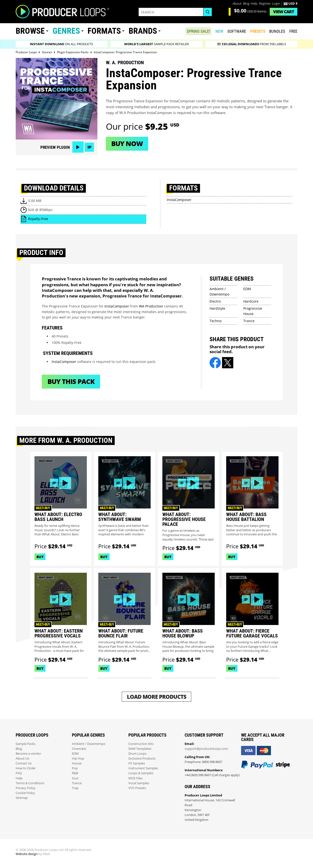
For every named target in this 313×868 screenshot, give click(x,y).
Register (265, 4)
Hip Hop (78, 758)
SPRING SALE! (198, 31)
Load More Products (157, 697)
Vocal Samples (139, 783)
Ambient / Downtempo (89, 744)
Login (276, 4)
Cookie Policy (25, 793)
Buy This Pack (71, 381)
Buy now (127, 143)
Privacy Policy (26, 788)
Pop (75, 768)
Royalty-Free (38, 219)
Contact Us (24, 763)
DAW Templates (140, 749)
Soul (75, 778)
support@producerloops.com (206, 749)
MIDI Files (135, 778)
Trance (249, 321)
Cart (284, 12)
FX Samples (137, 763)
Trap (75, 788)
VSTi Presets (137, 788)
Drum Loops (137, 754)
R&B (75, 773)
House (77, 763)
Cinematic (79, 749)
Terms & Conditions (30, 783)
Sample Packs (26, 744)
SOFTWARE (237, 31)
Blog (246, 4)
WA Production (151, 306)
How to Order (26, 768)
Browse (30, 31)
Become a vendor (28, 754)
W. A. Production (125, 63)
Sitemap (22, 798)
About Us (22, 758)
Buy (40, 557)
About (237, 4)
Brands (143, 31)
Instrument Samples (143, 768)
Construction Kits (141, 744)
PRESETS (258, 31)
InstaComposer (179, 200)
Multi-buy (43, 508)
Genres (66, 31)
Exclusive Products (142, 758)
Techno (216, 321)
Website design (27, 854)
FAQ (19, 773)
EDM (247, 289)
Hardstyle (217, 308)
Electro (215, 301)
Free (293, 31)
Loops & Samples (141, 773)
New (219, 31)
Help (254, 4)
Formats (104, 31)
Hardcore (251, 301)
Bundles (277, 31)
